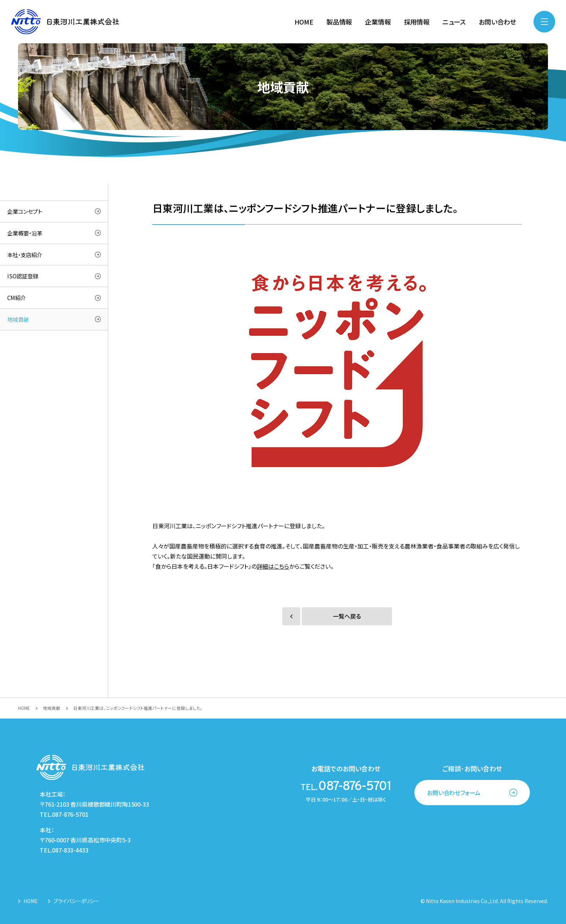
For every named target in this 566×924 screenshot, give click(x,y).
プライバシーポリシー (76, 901)
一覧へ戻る (347, 616)
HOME (31, 901)
